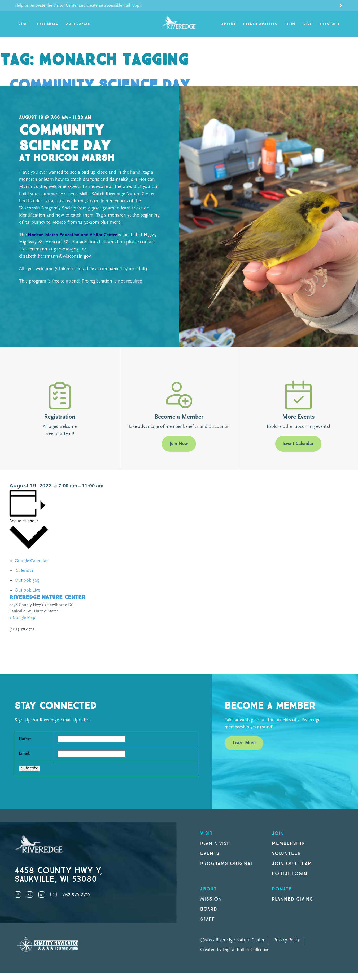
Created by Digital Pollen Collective (235, 950)
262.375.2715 (76, 895)
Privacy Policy (286, 940)
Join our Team (292, 864)
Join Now (179, 444)
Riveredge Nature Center (47, 597)
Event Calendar (298, 444)
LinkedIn (42, 894)
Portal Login (290, 874)
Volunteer (286, 854)
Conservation (260, 24)
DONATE (282, 889)
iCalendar (24, 571)
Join (290, 24)
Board (209, 909)
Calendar (48, 24)
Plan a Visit (216, 843)
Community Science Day (99, 85)
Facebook (18, 894)
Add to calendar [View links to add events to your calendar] (24, 521)
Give (307, 24)
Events (210, 854)
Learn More (244, 743)
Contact (330, 24)
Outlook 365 (27, 581)
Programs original (227, 864)
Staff (208, 919)
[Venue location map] (265, 628)
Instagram (30, 894)
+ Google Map (22, 618)
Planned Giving (292, 899)
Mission (211, 899)
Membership (288, 843)
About (229, 24)
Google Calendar (31, 561)
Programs (78, 24)
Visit (24, 24)
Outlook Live (27, 590)
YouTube (54, 894)
